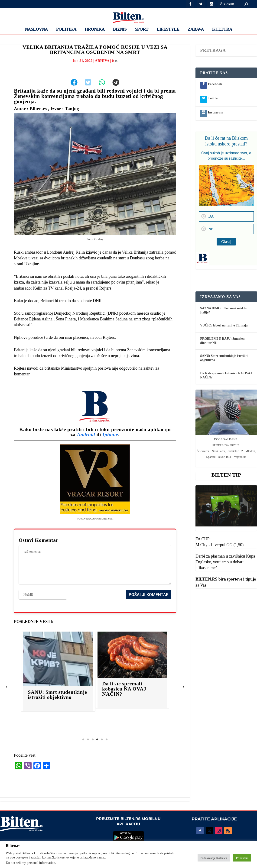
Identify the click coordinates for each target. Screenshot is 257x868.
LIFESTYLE (168, 29)
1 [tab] (83, 739)
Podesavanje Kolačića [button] (214, 858)
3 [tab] (93, 739)
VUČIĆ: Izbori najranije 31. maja (224, 325)
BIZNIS (120, 29)
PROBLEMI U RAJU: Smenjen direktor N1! (222, 341)
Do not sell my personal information (31, 863)
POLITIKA (66, 29)
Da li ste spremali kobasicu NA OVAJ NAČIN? (132, 689)
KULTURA (222, 29)
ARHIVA (102, 61)
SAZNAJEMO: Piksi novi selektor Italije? (224, 310)
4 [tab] (97, 739)
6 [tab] (107, 739)
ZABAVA (196, 29)
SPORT (142, 29)
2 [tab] (88, 739)
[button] (6, 687)
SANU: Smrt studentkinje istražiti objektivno (66, 695)
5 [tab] (102, 739)
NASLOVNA (36, 29)
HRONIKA (95, 29)
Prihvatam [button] (242, 858)
